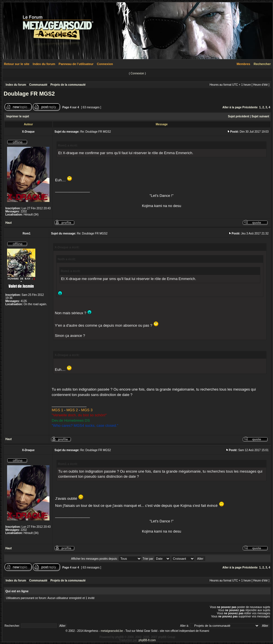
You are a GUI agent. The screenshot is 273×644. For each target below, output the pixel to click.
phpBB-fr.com (147, 640)
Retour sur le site (17, 64)
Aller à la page (232, 107)
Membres (243, 64)
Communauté (38, 85)
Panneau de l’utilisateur (76, 64)
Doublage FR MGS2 (29, 94)
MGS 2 (72, 410)
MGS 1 (57, 410)
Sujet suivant (260, 116)
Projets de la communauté (68, 85)
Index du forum (44, 64)
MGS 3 (87, 410)
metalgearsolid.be (112, 631)
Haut (8, 223)
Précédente (250, 107)
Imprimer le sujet (18, 116)
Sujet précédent (239, 116)
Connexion (105, 64)
